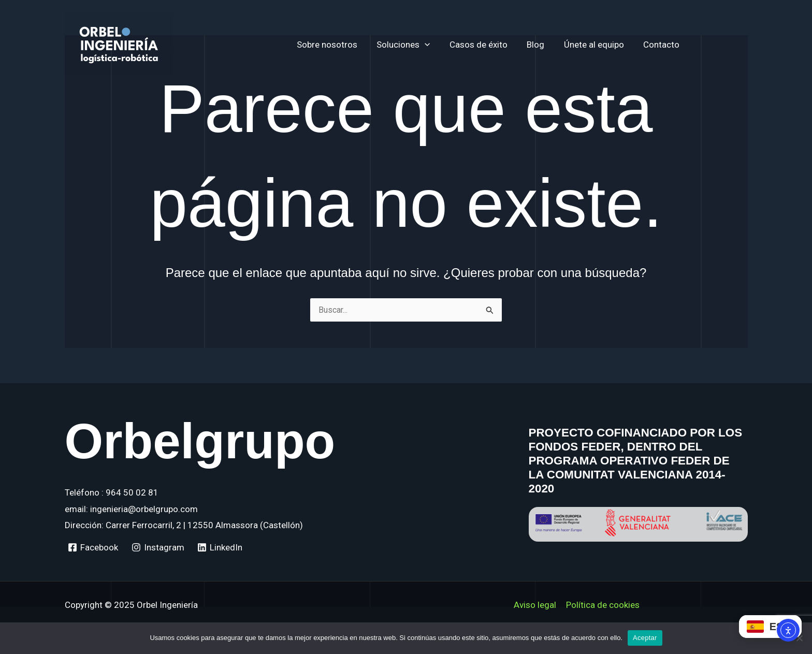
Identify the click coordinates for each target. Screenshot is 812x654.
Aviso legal (535, 605)
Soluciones (417, 45)
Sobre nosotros (342, 45)
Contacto (668, 45)
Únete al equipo (602, 45)
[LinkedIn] (220, 547)
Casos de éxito (490, 45)
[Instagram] (158, 547)
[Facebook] (93, 547)
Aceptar (645, 638)
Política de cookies (602, 605)
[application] (438, 45)
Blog (546, 45)
